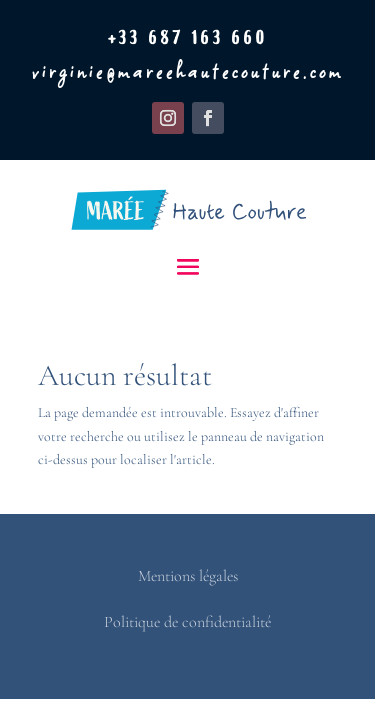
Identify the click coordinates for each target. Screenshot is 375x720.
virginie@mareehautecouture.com (188, 72)
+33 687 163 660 (188, 39)
